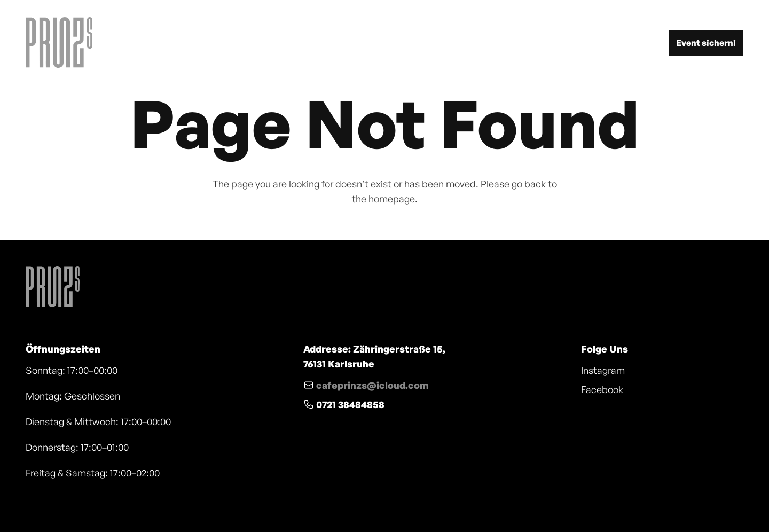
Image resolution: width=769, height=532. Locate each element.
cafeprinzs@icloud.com (372, 385)
